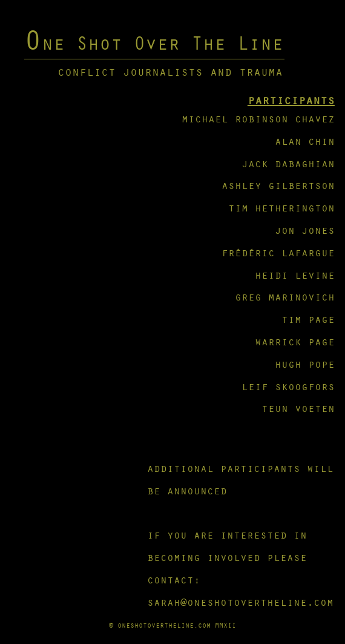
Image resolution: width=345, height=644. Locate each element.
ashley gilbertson (278, 185)
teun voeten (298, 408)
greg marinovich (285, 297)
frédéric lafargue (278, 252)
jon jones (305, 230)
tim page (308, 319)
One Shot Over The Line (154, 43)
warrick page (295, 341)
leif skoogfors (288, 386)
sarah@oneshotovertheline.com (240, 602)
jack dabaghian (288, 163)
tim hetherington (281, 207)
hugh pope (305, 364)
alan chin (305, 141)
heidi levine (295, 275)
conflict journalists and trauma (170, 71)
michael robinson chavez (258, 118)
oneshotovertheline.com (164, 625)
